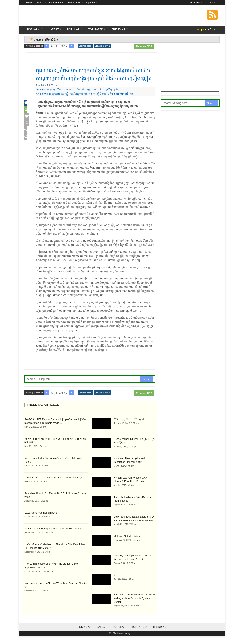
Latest (102, 635)
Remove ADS (144, 46)
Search (147, 387)
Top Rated (139, 635)
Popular (119, 635)
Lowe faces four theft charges (41, 521)
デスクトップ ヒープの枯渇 (129, 427)
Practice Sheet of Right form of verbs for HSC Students (55, 537)
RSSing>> (84, 635)
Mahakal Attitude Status (127, 544)
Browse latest (85, 46)
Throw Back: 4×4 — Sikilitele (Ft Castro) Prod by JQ (53, 486)
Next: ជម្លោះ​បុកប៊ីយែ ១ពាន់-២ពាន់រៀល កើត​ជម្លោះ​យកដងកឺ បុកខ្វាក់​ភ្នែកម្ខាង (77, 97)
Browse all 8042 (102, 46)
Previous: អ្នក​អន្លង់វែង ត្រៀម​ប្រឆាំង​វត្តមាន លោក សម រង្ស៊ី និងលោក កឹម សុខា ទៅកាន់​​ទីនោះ (84, 102)
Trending (160, 635)
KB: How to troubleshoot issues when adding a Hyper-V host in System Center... (134, 606)
